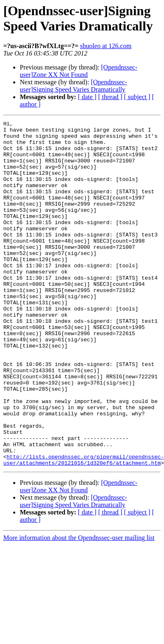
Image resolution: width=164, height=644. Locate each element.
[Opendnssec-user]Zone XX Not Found (78, 71)
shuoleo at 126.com (106, 46)
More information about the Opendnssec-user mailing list (79, 607)
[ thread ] (110, 97)
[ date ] (87, 97)
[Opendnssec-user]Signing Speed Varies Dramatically (73, 86)
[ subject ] (137, 97)
